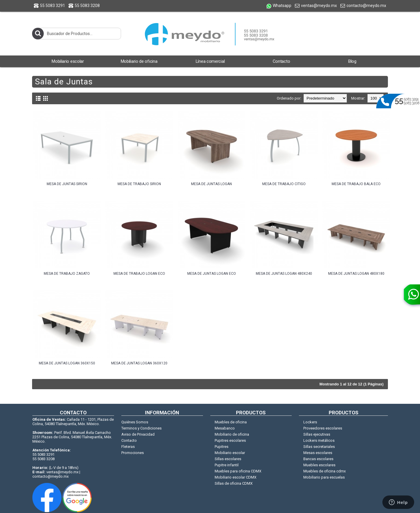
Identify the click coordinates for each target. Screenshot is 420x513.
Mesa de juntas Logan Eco (212, 274)
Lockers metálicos (319, 440)
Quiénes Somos (135, 422)
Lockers (310, 422)
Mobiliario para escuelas (324, 477)
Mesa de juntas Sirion (67, 184)
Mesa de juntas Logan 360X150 (67, 363)
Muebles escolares (319, 465)
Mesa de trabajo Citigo (284, 184)
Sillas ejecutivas (317, 434)
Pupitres (222, 447)
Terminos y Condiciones (141, 428)
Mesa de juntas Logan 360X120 (139, 363)
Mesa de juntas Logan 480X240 (284, 274)
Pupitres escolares (230, 440)
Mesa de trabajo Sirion (139, 184)
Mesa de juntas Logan (211, 184)
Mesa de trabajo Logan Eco (139, 274)
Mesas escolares (318, 453)
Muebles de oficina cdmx (324, 471)
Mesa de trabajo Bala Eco (356, 184)
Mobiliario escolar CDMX (236, 477)
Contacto (129, 440)
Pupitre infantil (227, 465)
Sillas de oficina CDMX (234, 483)
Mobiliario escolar (230, 453)
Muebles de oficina (231, 422)
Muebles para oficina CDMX (238, 471)
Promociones (133, 453)
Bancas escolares (318, 459)
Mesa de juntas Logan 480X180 (356, 274)
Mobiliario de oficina (232, 434)
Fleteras (128, 447)
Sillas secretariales (319, 447)
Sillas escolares (228, 459)
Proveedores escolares (323, 428)
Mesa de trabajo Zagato (67, 274)
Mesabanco (225, 428)
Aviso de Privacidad (138, 434)
